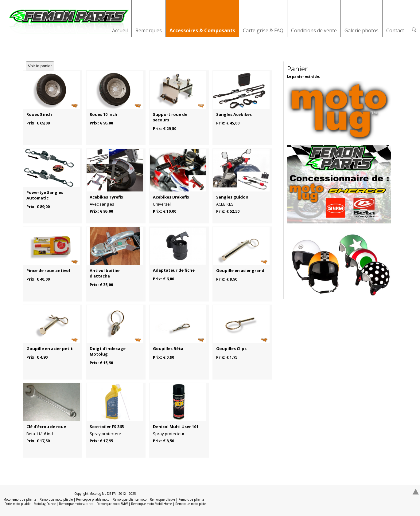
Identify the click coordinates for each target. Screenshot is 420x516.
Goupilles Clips (231, 349)
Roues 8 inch (39, 114)
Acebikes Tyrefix (107, 197)
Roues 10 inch (103, 114)
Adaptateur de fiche (174, 270)
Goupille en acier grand (240, 270)
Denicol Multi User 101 (176, 427)
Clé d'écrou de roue (46, 427)
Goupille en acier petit (50, 349)
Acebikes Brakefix (171, 197)
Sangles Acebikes (234, 114)
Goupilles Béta (168, 349)
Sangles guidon (232, 197)
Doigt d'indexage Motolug (108, 351)
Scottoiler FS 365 (107, 427)
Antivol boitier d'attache (105, 273)
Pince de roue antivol (48, 270)
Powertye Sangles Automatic (45, 195)
